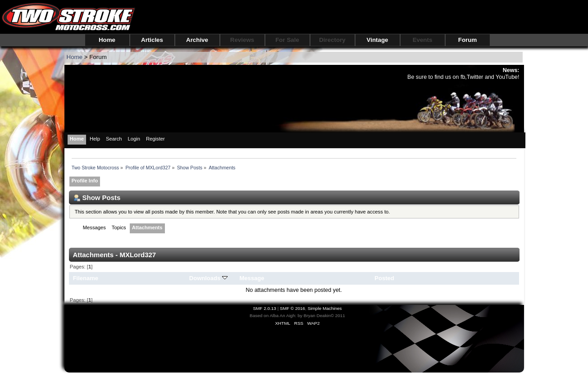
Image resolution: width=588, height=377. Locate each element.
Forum (467, 40)
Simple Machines (325, 308)
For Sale (287, 40)
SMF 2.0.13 (264, 308)
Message (252, 278)
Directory (332, 40)
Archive (197, 40)
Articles (152, 40)
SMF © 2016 (292, 308)
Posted (384, 278)
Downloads (208, 278)
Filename (86, 278)
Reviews (242, 40)
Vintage (378, 40)
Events (423, 40)
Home (107, 40)
